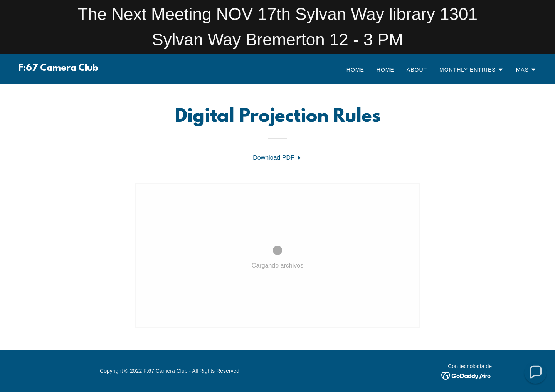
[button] (472, 70)
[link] (58, 69)
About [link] (417, 70)
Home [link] (355, 70)
